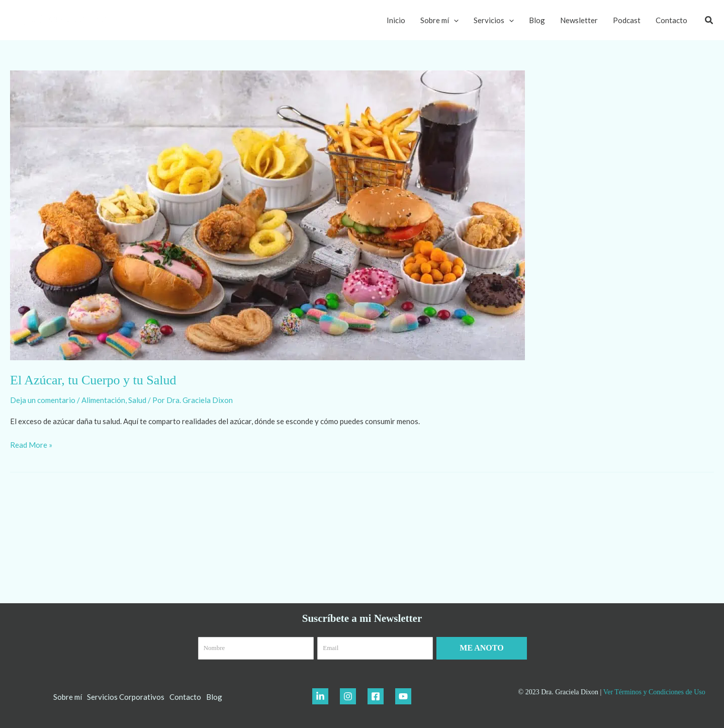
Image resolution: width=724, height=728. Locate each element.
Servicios (494, 20)
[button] (709, 20)
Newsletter (579, 20)
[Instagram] (348, 696)
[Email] (375, 648)
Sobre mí (439, 20)
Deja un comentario (43, 400)
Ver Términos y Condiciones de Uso (654, 692)
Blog (537, 20)
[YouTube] (403, 696)
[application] (454, 20)
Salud (137, 400)
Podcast (627, 20)
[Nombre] (256, 648)
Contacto (671, 20)
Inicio (396, 20)
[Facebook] (376, 696)
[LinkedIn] (320, 696)
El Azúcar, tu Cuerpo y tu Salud (93, 380)
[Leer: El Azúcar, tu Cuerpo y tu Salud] (267, 214)
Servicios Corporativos (126, 697)
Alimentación (103, 400)
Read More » (31, 444)
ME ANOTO (481, 648)
